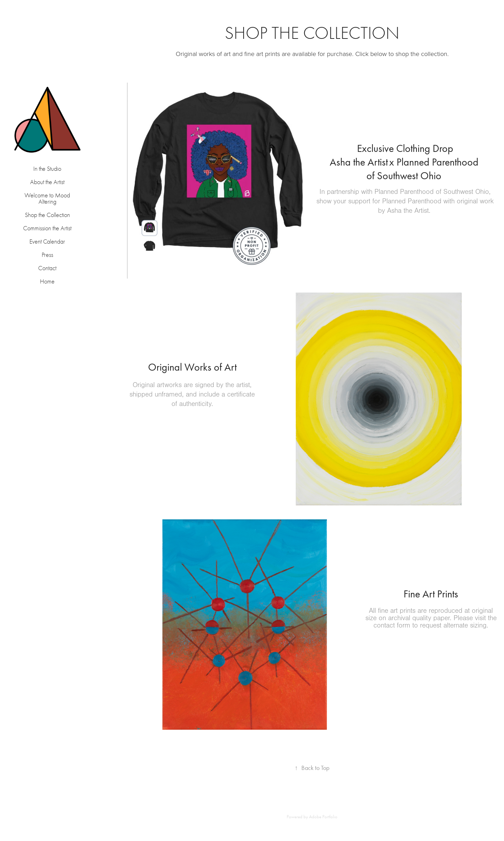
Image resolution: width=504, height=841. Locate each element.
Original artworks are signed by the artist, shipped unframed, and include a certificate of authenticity (192, 394)
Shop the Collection (47, 215)
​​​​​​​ (405, 163)
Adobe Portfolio (323, 817)
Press (47, 255)
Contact (47, 268)
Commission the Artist (47, 228)
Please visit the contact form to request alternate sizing (435, 622)
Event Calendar (47, 242)
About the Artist (47, 182)
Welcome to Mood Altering (47, 199)
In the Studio (47, 169)
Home (47, 282)
